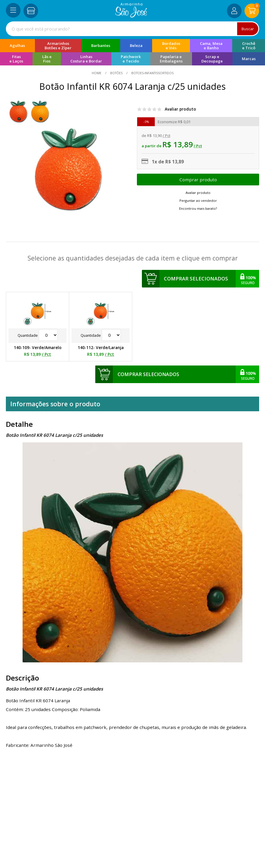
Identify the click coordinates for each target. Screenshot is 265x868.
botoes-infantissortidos (152, 73)
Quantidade (38, 335)
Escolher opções (198, 180)
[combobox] (132, 29)
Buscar (248, 29)
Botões (116, 73)
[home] (131, 16)
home (97, 73)
